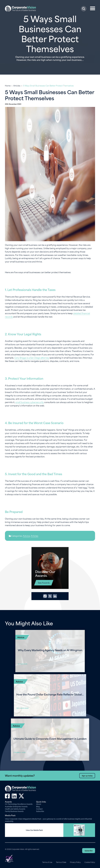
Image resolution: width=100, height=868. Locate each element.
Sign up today (87, 776)
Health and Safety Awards (15, 809)
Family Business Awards (14, 811)
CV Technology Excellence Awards (19, 804)
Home (8, 86)
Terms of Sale (61, 862)
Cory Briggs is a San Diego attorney (32, 358)
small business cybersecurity (30, 402)
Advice (26, 536)
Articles (17, 86)
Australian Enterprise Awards (16, 806)
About (39, 804)
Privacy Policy (75, 862)
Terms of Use (47, 862)
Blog (38, 806)
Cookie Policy (90, 862)
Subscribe (40, 811)
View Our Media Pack (34, 830)
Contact (39, 809)
